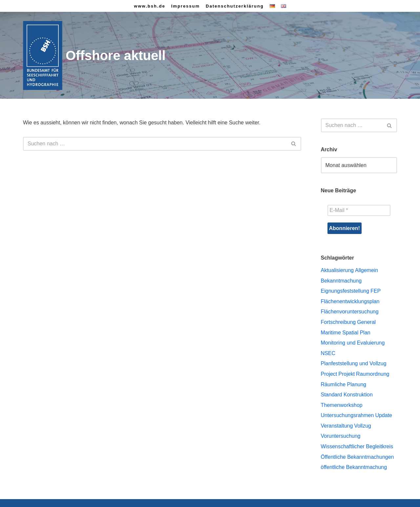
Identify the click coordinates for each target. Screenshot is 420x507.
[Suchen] (155, 144)
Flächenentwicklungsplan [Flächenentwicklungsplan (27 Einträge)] (350, 301)
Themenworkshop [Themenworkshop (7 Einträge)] (342, 405)
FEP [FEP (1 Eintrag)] (376, 291)
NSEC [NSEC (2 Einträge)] (328, 353)
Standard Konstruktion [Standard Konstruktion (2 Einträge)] (347, 395)
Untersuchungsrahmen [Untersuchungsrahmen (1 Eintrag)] (347, 415)
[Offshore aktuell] (94, 56)
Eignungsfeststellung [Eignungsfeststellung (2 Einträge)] (345, 291)
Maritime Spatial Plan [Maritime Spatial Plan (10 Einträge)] (346, 333)
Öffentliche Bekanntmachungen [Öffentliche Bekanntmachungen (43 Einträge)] (357, 457)
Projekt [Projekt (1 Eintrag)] (346, 374)
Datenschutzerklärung (235, 6)
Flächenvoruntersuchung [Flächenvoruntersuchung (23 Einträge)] (350, 312)
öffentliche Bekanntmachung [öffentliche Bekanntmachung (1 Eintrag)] (354, 467)
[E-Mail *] (359, 210)
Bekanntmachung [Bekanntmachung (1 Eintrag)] (341, 281)
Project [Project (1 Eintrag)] (329, 374)
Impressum (186, 6)
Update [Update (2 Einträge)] (384, 415)
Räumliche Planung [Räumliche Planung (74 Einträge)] (344, 384)
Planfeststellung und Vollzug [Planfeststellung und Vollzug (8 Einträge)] (354, 363)
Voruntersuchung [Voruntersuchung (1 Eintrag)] (341, 436)
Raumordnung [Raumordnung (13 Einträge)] (373, 374)
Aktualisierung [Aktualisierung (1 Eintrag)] (337, 270)
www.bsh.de (149, 6)
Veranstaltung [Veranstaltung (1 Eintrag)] (337, 426)
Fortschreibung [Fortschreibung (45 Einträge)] (338, 322)
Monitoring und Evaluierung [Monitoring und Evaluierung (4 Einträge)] (353, 343)
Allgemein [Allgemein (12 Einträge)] (367, 270)
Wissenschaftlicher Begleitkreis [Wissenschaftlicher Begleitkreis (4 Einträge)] (357, 446)
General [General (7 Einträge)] (366, 322)
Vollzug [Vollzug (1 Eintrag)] (363, 426)
